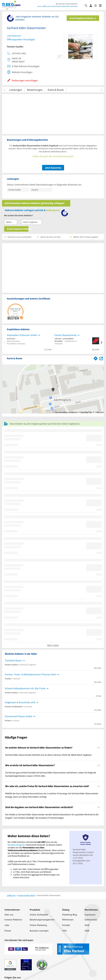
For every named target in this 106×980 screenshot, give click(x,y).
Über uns (9, 915)
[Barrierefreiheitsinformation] (97, 5)
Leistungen (16, 90)
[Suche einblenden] (87, 5)
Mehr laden (53, 645)
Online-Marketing (38, 925)
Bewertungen (35, 90)
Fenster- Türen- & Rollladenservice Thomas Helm (31, 674)
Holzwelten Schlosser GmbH (22, 335)
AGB (87, 925)
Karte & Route (56, 90)
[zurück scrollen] (4, 90)
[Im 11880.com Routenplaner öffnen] (96, 358)
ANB (87, 931)
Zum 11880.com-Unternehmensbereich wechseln (58, 6)
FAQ (64, 931)
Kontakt (66, 925)
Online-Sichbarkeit (39, 915)
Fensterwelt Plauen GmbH (19, 716)
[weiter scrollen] (102, 90)
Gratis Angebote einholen (83, 18)
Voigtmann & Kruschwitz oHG (20, 702)
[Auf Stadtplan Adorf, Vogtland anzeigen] (101, 358)
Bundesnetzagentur (17, 845)
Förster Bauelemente (65, 335)
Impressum (90, 915)
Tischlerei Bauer (13, 660)
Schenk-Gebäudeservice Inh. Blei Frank (25, 688)
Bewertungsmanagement (42, 920)
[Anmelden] (92, 5)
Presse (8, 931)
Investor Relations (13, 920)
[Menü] (102, 5)
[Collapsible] (99, 748)
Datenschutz (91, 920)
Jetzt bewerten (53, 168)
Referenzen (68, 920)
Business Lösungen (39, 931)
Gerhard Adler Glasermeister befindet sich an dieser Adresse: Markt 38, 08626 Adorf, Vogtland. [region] (49, 755)
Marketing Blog (69, 915)
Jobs (7, 925)
